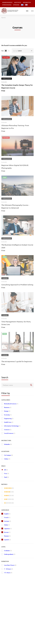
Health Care (9, 422)
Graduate (8, 551)
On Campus (9, 455)
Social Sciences (10, 433)
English (7, 514)
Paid (6, 477)
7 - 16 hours (9, 569)
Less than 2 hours (10, 565)
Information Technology (12, 426)
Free (7, 473)
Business (8, 407)
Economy (8, 415)
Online (7, 459)
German (8, 521)
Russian (7, 536)
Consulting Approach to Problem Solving (17, 286)
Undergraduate (10, 554)
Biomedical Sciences (11, 404)
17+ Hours (8, 573)
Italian (7, 525)
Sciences (8, 430)
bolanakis (4, 82)
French (7, 517)
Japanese (8, 529)
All (6, 470)
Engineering (9, 418)
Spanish (7, 540)
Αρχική (3, 17)
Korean (7, 532)
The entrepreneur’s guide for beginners (17, 363)
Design (7, 411)
